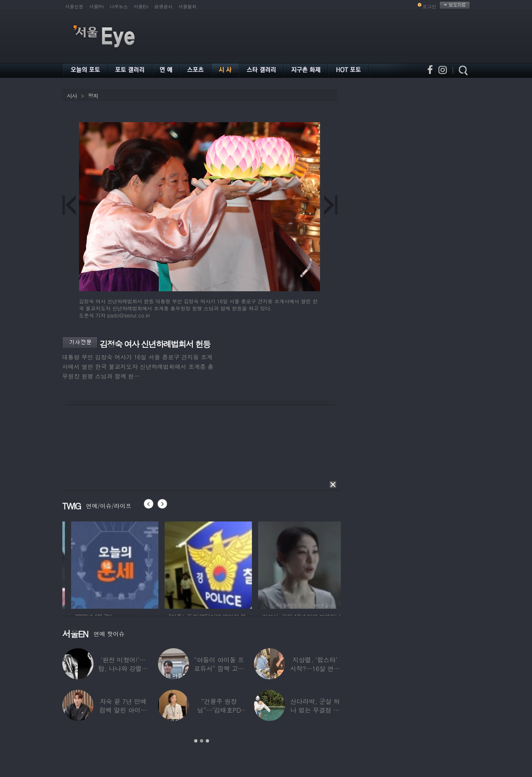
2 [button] (202, 741)
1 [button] (196, 741)
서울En (141, 6)
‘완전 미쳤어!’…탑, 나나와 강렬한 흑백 (123, 668)
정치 (93, 96)
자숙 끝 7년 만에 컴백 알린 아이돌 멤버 (123, 710)
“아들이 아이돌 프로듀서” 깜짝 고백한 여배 (219, 668)
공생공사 (163, 6)
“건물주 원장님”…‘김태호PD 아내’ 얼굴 (219, 710)
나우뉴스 (119, 6)
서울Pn (97, 6)
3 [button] (207, 741)
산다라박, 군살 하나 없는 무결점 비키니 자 (315, 710)
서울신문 (74, 6)
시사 (72, 96)
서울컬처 (187, 6)
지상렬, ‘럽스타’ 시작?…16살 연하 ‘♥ (315, 668)
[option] (151, 564)
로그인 (430, 6)
